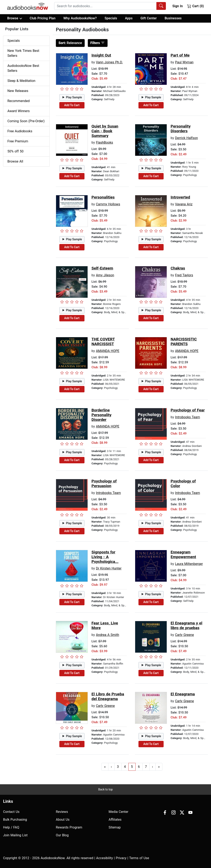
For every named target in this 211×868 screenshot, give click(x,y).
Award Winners (19, 111)
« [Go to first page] (105, 767)
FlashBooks (104, 142)
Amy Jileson (105, 275)
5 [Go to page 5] (132, 767)
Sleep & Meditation (21, 81)
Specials (111, 18)
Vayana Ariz (184, 204)
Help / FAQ (11, 827)
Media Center (118, 812)
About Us (63, 820)
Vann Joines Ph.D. (109, 62)
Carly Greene (184, 635)
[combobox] (110, 6)
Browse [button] (15, 18)
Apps (129, 18)
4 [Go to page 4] (125, 767)
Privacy (121, 858)
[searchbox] (105, 6)
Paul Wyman (184, 62)
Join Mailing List (15, 835)
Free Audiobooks (20, 131)
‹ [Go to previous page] (111, 767)
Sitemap (115, 827)
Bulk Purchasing (15, 820)
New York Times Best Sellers (23, 53)
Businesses (173, 18)
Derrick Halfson (186, 138)
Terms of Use (139, 858)
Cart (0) (195, 6)
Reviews (62, 812)
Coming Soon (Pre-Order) (26, 121)
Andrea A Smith (107, 635)
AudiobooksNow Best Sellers (23, 68)
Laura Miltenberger (189, 564)
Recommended (19, 101)
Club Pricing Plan (43, 18)
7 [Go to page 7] (146, 767)
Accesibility (105, 858)
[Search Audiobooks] (161, 6)
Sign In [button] (177, 6)
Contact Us (11, 812)
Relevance (70, 43)
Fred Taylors (184, 275)
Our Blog (62, 835)
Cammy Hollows (108, 204)
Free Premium (18, 141)
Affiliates (115, 820)
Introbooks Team (187, 417)
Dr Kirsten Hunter (109, 568)
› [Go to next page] (153, 767)
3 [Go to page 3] (118, 767)
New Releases (18, 91)
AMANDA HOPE (108, 351)
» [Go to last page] (159, 767)
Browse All (15, 161)
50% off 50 (15, 151)
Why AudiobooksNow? (80, 18)
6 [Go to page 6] (139, 767)
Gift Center (149, 18)
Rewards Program (69, 827)
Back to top (105, 789)
